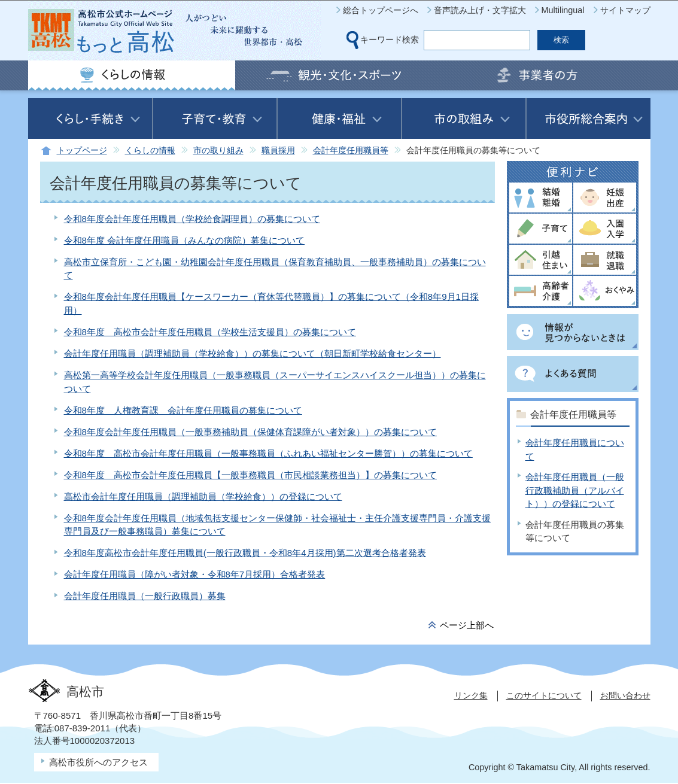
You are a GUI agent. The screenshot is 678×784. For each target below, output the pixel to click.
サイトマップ (625, 10)
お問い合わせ (625, 695)
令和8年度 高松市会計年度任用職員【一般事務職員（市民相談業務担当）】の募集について (250, 475)
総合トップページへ (381, 10)
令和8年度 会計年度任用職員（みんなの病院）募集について (185, 240)
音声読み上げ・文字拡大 (480, 10)
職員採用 (278, 151)
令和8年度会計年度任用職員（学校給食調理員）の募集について (192, 219)
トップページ (82, 151)
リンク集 (471, 695)
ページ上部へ (467, 625)
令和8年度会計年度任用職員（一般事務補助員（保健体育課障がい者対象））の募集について (250, 432)
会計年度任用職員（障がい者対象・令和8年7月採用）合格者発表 (195, 574)
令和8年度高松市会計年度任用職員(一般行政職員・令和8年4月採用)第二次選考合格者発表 (245, 553)
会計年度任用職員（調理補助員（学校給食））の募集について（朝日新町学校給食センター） (253, 353)
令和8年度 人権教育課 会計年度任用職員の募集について (183, 410)
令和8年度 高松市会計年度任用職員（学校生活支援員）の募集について (210, 332)
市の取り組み (218, 151)
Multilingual (563, 10)
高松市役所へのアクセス (98, 762)
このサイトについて (544, 695)
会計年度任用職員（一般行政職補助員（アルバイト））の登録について (575, 490)
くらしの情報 (150, 151)
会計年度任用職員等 (351, 151)
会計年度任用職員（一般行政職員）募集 (145, 596)
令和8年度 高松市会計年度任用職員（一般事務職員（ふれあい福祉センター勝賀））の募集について (268, 453)
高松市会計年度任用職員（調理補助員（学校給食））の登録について (203, 496)
